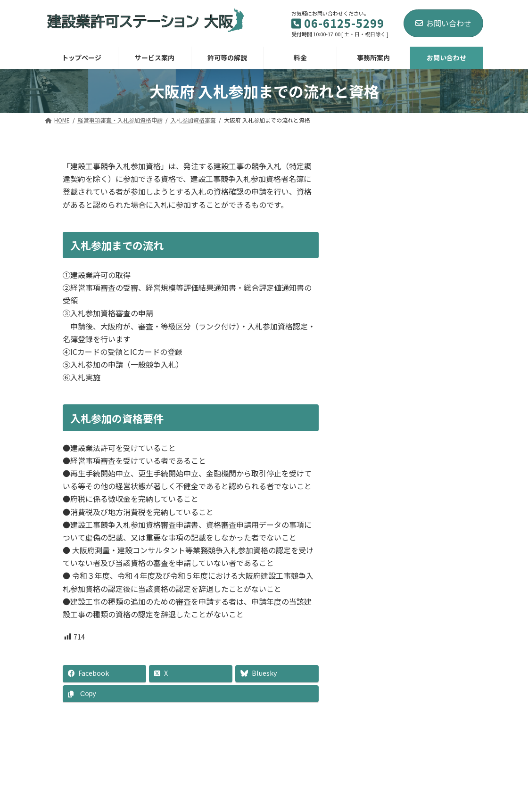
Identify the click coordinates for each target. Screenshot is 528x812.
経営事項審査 (388, 231)
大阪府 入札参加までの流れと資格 (422, 263)
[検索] (453, 168)
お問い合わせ (443, 23)
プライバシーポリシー (439, 769)
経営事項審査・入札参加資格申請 (415, 206)
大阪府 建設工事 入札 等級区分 (421, 296)
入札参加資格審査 (394, 245)
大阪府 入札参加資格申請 (413, 282)
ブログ (374, 769)
